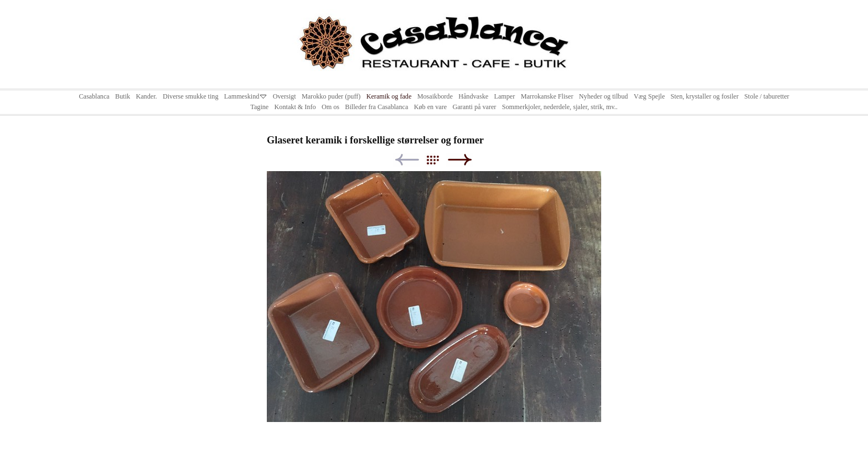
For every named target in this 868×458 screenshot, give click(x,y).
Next (460, 160)
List (438, 160)
